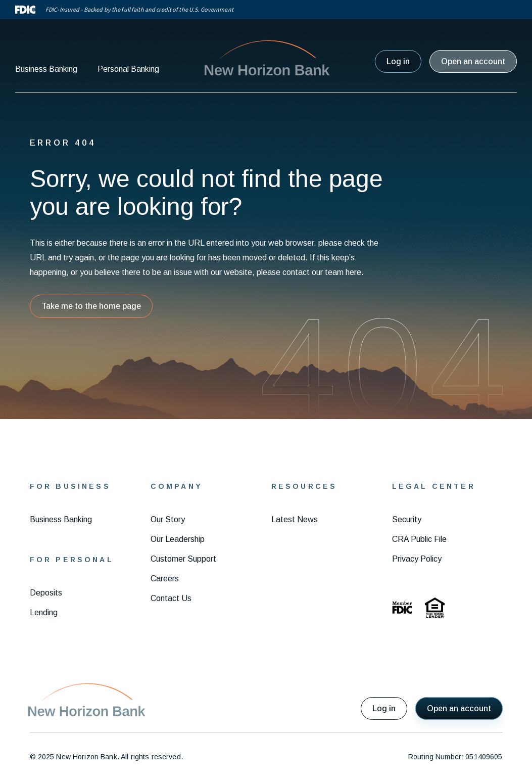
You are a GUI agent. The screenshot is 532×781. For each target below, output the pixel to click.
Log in (398, 61)
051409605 (484, 757)
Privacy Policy (417, 559)
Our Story (168, 519)
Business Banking (46, 69)
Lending (44, 612)
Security (407, 519)
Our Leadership (178, 539)
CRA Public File (419, 539)
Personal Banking (128, 69)
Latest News (295, 519)
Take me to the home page (91, 306)
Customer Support (183, 559)
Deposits (46, 593)
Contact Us (171, 598)
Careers (165, 579)
